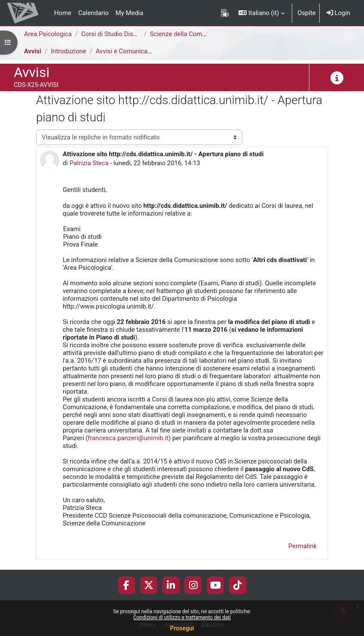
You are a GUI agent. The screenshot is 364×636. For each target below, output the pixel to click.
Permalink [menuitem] (303, 546)
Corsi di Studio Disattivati (117, 34)
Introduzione (68, 51)
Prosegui (182, 628)
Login (338, 13)
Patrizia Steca (89, 163)
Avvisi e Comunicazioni (128, 51)
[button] (262, 13)
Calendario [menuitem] (93, 13)
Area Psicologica (48, 34)
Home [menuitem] (63, 13)
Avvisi (33, 51)
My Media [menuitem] (129, 13)
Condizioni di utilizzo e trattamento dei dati (182, 617)
